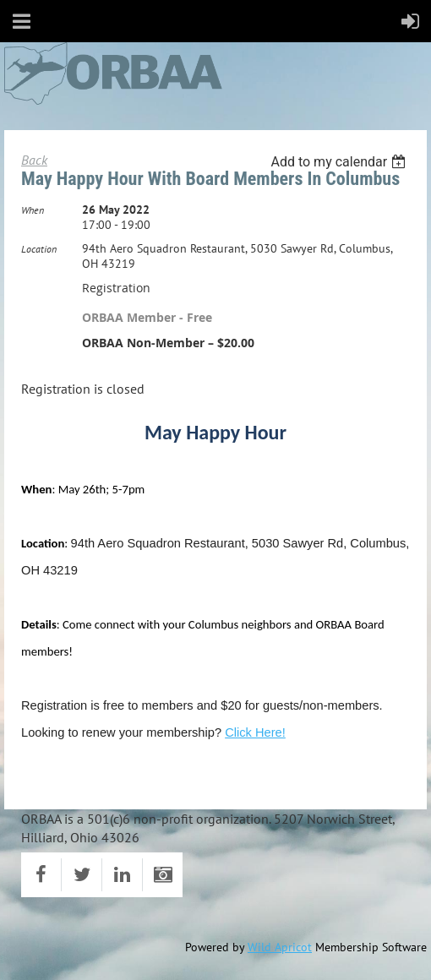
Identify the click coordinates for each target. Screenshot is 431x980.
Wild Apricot (280, 947)
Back (34, 160)
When (33, 210)
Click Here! (255, 732)
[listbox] (340, 162)
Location (39, 249)
